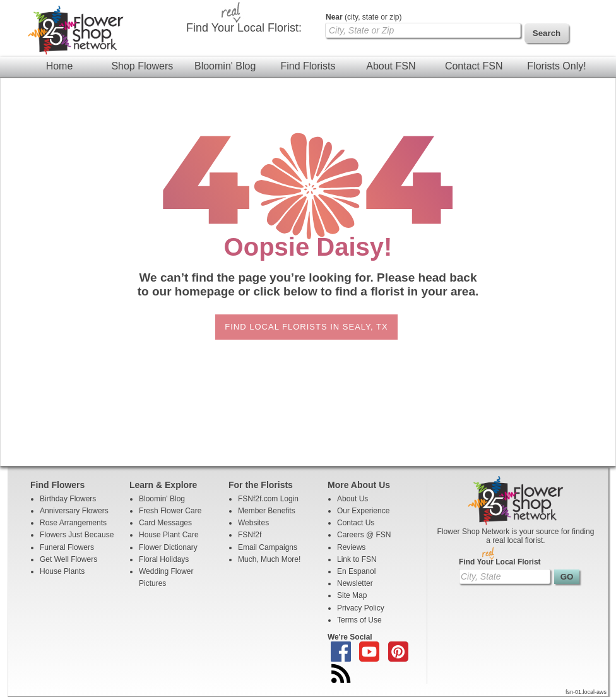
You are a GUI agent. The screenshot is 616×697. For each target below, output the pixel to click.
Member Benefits (267, 511)
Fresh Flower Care (170, 511)
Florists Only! (556, 66)
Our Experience (363, 511)
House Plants (62, 571)
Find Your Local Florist (500, 562)
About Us (352, 499)
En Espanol (356, 571)
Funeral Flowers (67, 547)
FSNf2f (250, 535)
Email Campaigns (268, 547)
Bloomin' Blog (225, 66)
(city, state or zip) (364, 17)
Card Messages (165, 523)
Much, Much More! (269, 559)
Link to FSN (357, 559)
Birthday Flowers (68, 499)
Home (60, 66)
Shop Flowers (142, 66)
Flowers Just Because (77, 535)
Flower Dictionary (168, 547)
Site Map (352, 595)
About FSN (391, 66)
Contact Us (356, 523)
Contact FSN (474, 66)
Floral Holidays (164, 559)
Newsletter (355, 583)
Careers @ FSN (364, 535)
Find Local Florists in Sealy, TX (306, 327)
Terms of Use (359, 620)
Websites (253, 523)
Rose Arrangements (73, 523)
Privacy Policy (361, 608)
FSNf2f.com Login (268, 499)
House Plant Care (169, 535)
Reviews (351, 547)
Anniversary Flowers (74, 511)
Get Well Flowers (68, 559)
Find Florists (308, 66)
